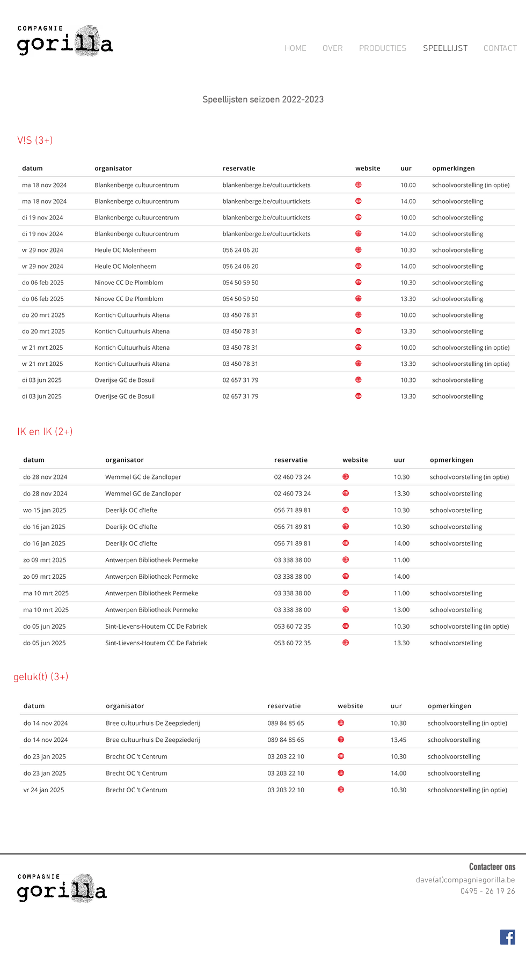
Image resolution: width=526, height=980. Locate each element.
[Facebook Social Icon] (508, 937)
